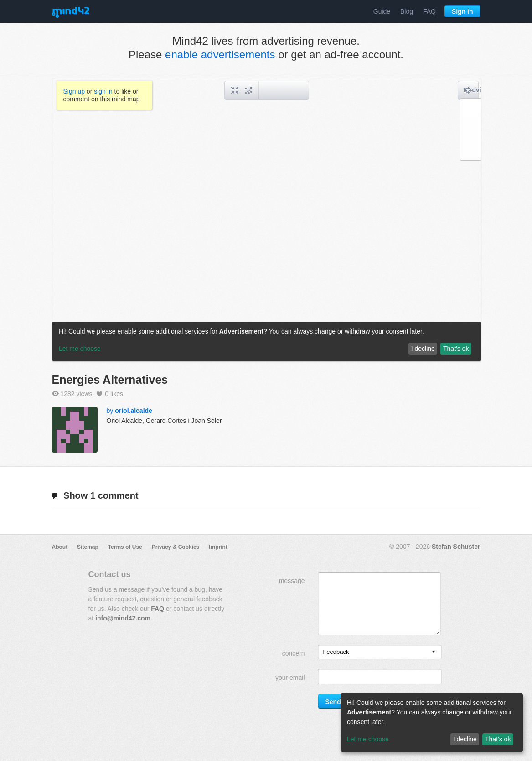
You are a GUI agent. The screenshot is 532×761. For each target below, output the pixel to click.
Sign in (462, 11)
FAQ (429, 11)
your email (290, 678)
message (292, 581)
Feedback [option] (336, 652)
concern (294, 653)
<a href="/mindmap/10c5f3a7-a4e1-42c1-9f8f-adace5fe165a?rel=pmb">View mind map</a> (267, 220)
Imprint (218, 547)
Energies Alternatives (110, 380)
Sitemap (88, 547)
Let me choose (368, 739)
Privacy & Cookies (176, 547)
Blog (407, 11)
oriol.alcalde (134, 411)
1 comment (95, 495)
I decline (465, 739)
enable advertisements (220, 55)
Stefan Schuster (456, 547)
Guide (382, 11)
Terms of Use (125, 547)
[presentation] (434, 652)
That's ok (498, 739)
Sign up (74, 91)
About (60, 547)
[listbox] (380, 652)
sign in (103, 91)
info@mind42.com (123, 618)
